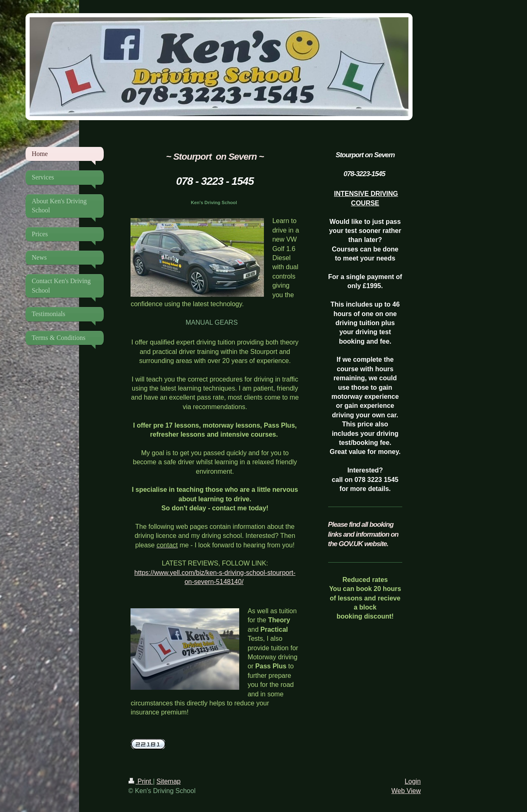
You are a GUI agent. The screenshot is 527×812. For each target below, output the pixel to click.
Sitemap (169, 781)
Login (413, 781)
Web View (406, 791)
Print (141, 781)
